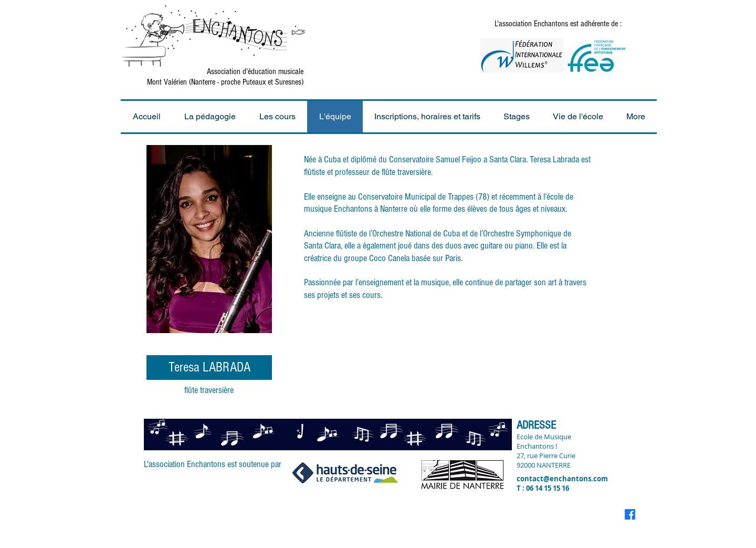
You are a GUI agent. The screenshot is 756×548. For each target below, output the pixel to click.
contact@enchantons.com (562, 479)
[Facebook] (630, 514)
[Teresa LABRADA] (209, 368)
